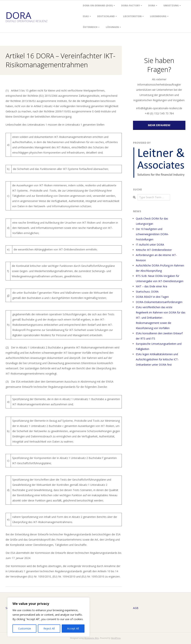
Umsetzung (171, 5)
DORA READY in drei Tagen (152, 297)
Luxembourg (158, 16)
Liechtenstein (132, 16)
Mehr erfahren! (159, 125)
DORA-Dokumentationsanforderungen (159, 302)
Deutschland (106, 16)
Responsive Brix (92, 638)
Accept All (73, 628)
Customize (25, 628)
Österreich (90, 27)
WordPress (116, 638)
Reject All (49, 628)
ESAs (86, 16)
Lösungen (112, 27)
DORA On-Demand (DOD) (98, 5)
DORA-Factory (131, 5)
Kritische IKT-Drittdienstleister (154, 250)
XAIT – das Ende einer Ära (151, 286)
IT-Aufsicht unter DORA (150, 245)
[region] (48, 617)
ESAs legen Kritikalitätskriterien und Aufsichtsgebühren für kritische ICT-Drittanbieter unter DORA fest (157, 359)
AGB (136, 608)
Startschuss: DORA (147, 292)
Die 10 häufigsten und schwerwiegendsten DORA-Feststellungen (152, 234)
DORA (152, 5)
